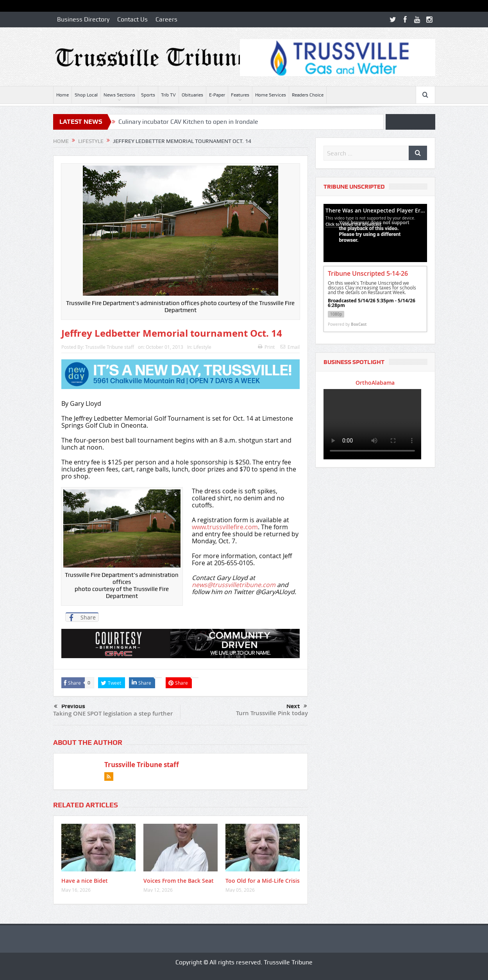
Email (290, 347)
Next (297, 706)
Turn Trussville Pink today (272, 713)
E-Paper (217, 95)
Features (240, 95)
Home (63, 95)
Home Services (271, 95)
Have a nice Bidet (85, 881)
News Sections (119, 95)
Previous (70, 706)
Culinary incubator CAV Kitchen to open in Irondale (188, 122)
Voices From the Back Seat (179, 881)
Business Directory (83, 19)
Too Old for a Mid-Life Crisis (263, 881)
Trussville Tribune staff (110, 347)
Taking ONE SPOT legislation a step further (113, 713)
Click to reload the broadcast (353, 224)
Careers (166, 19)
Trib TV (168, 95)
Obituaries (192, 95)
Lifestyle (202, 347)
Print (266, 347)
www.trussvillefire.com (225, 527)
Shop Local (86, 95)
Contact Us (132, 19)
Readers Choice (308, 95)
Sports (148, 95)
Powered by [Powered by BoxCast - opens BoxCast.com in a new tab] (347, 324)
